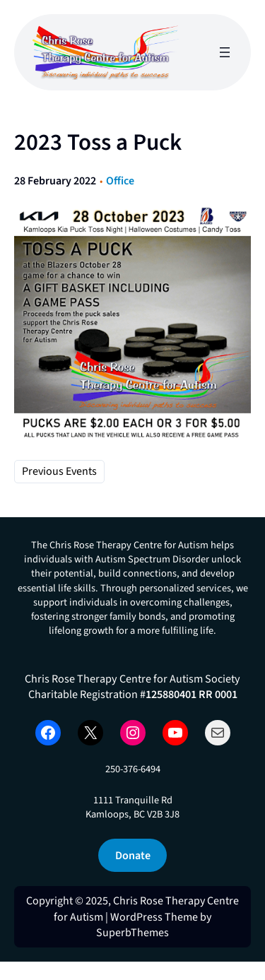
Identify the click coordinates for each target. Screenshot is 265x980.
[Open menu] (225, 52)
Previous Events (59, 471)
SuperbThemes (132, 933)
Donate (133, 855)
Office (120, 181)
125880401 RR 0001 (192, 694)
